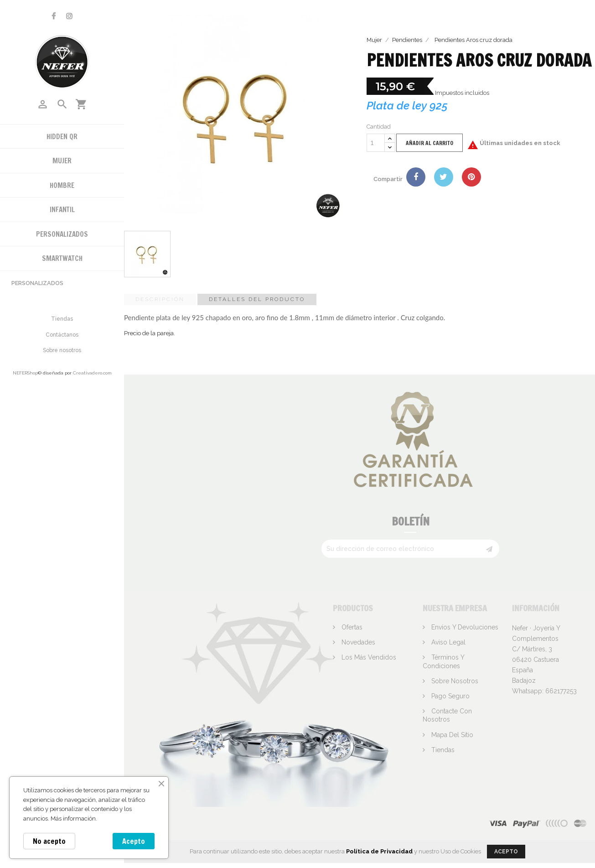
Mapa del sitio (451, 735)
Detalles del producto (257, 299)
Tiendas (62, 319)
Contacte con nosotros (447, 715)
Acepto (134, 841)
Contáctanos (62, 335)
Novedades (357, 642)
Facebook (54, 16)
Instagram (69, 16)
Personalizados (37, 283)
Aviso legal (448, 642)
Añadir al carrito (429, 143)
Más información (73, 819)
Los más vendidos (368, 657)
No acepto (49, 841)
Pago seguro (450, 696)
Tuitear (444, 177)
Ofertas (351, 627)
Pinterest (471, 177)
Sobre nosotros (62, 350)
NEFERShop (25, 373)
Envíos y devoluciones (464, 627)
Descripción (160, 299)
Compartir (416, 177)
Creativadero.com (92, 373)
